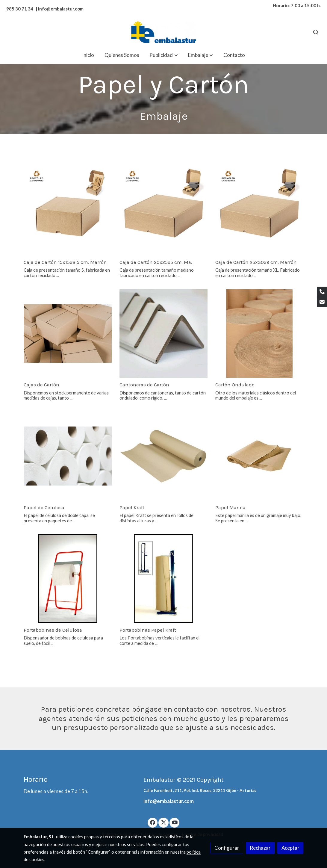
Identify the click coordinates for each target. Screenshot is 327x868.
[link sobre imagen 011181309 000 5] (259, 211)
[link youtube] (175, 822)
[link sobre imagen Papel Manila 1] (259, 456)
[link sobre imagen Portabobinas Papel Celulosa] (68, 579)
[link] (163, 32)
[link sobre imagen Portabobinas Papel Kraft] (164, 579)
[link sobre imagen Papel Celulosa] (68, 456)
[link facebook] (153, 822)
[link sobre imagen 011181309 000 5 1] (164, 211)
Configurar (227, 848)
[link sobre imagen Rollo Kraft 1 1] (164, 456)
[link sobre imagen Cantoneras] (164, 334)
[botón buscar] (316, 32)
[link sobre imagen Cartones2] (259, 334)
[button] (164, 55)
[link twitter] (163, 822)
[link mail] (322, 302)
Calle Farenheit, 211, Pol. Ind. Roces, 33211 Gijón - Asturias (200, 790)
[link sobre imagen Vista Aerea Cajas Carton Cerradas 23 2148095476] (68, 334)
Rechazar (260, 848)
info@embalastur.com (169, 801)
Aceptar (290, 848)
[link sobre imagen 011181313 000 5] (68, 211)
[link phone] (322, 292)
